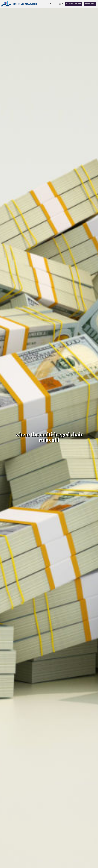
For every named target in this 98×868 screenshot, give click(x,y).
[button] (57, 4)
